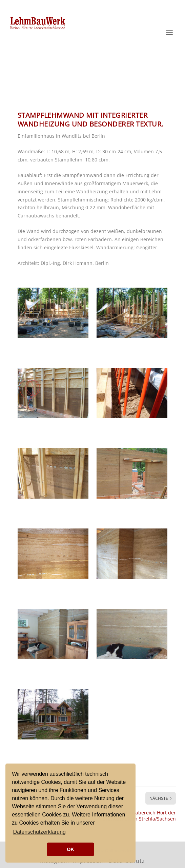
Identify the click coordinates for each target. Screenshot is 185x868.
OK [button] (70, 849)
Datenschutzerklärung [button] (39, 832)
